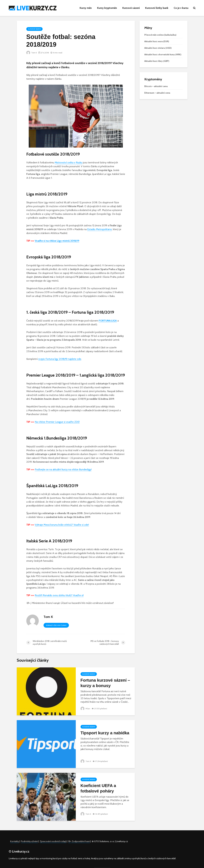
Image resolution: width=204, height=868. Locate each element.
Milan (85, 709)
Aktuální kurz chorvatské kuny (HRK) (163, 54)
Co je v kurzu (181, 8)
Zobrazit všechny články (56, 625)
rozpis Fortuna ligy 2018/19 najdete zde (60, 359)
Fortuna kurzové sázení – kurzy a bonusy (105, 683)
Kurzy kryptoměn (107, 8)
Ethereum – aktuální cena (157, 93)
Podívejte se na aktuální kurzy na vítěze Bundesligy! (63, 469)
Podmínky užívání (29, 841)
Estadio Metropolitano (100, 229)
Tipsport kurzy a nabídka (105, 733)
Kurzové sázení (131, 8)
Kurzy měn (86, 8)
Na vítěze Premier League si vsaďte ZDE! (57, 422)
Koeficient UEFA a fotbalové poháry (98, 788)
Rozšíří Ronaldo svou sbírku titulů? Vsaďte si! (59, 595)
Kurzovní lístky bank (157, 8)
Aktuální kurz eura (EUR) (157, 41)
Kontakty (15, 841)
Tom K (32, 53)
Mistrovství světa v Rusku (69, 163)
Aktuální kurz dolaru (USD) (158, 48)
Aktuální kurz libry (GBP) (157, 61)
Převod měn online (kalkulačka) (160, 35)
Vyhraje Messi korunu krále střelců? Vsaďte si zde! (62, 525)
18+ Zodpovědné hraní (79, 841)
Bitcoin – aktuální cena (156, 86)
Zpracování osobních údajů (53, 841)
